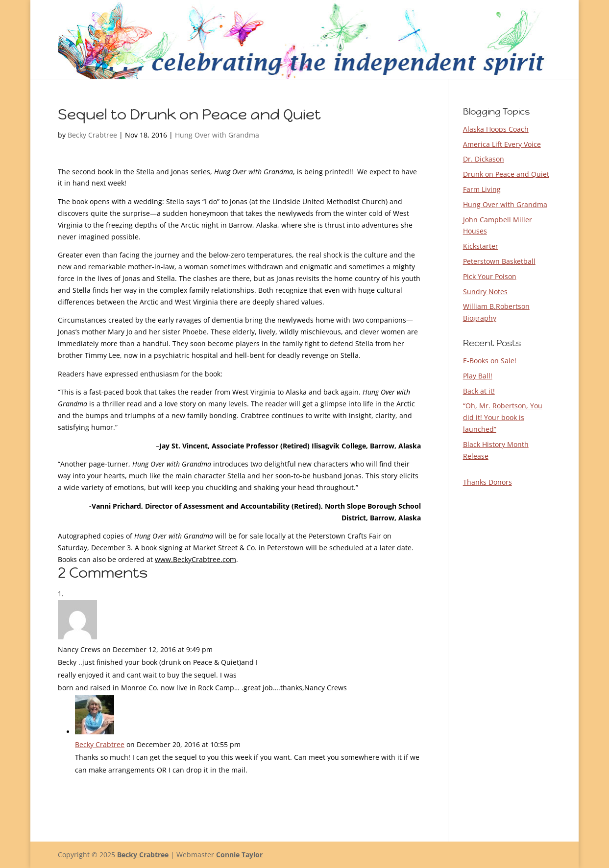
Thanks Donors (487, 482)
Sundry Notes (485, 292)
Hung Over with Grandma (217, 135)
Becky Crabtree (92, 135)
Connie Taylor (239, 855)
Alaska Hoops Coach (496, 129)
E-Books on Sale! (490, 361)
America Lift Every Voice (502, 144)
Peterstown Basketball (499, 261)
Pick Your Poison (490, 276)
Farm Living (482, 189)
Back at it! (479, 391)
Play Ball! (478, 376)
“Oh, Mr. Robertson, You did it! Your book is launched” (503, 417)
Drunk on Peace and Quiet (506, 174)
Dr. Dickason (484, 159)
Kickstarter (481, 246)
